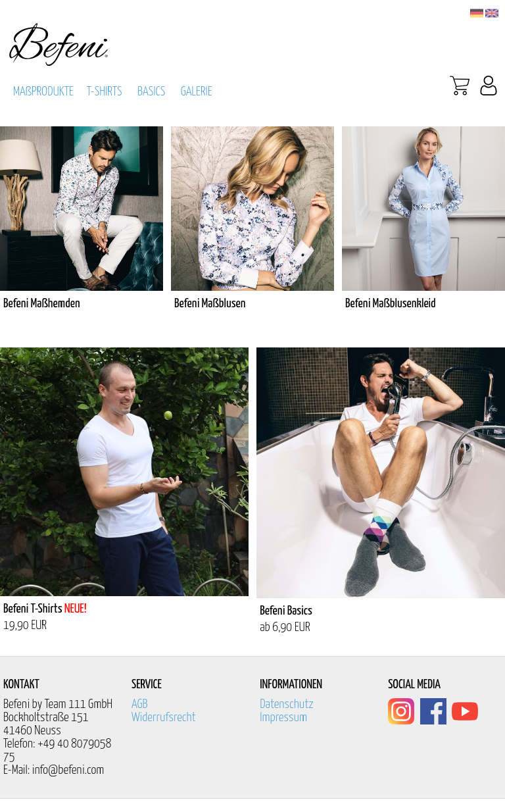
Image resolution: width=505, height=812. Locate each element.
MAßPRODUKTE (43, 92)
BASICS (151, 92)
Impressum (283, 718)
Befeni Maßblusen (210, 304)
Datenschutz (287, 704)
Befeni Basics (286, 611)
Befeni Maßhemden (42, 304)
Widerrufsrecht (164, 718)
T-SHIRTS (105, 92)
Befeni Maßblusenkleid (391, 304)
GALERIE (197, 92)
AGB (140, 704)
